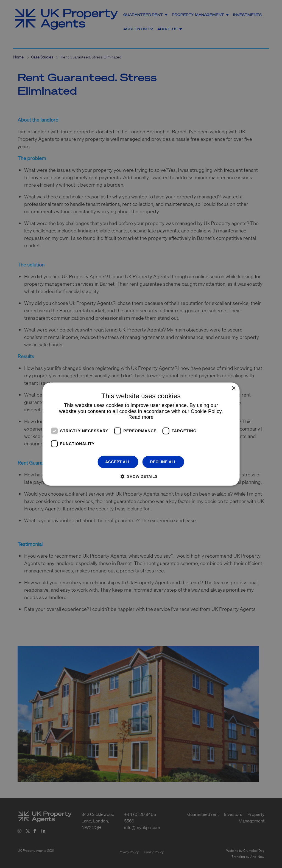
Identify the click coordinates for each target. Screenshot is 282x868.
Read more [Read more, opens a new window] (141, 417)
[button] (141, 476)
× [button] (234, 388)
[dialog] (141, 434)
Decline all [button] (163, 462)
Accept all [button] (118, 462)
